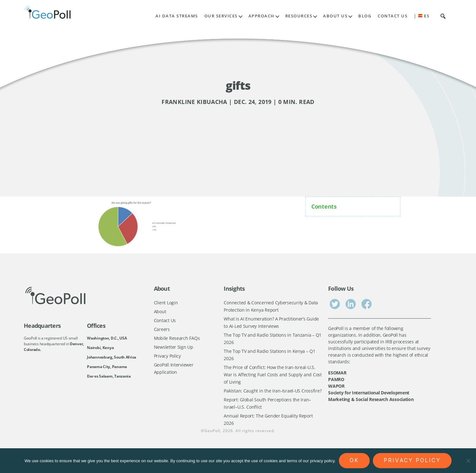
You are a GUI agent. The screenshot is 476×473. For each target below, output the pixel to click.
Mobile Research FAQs (177, 340)
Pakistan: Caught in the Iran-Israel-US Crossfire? (273, 396)
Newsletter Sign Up (174, 349)
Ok (354, 460)
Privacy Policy (167, 359)
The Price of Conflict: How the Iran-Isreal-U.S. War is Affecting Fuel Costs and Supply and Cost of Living (273, 379)
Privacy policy (412, 460)
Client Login (166, 303)
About (160, 312)
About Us (335, 16)
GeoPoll (212, 438)
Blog (365, 16)
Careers (162, 330)
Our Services (221, 16)
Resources (299, 16)
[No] (468, 461)
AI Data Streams (177, 16)
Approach (261, 16)
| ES (422, 16)
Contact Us (393, 16)
